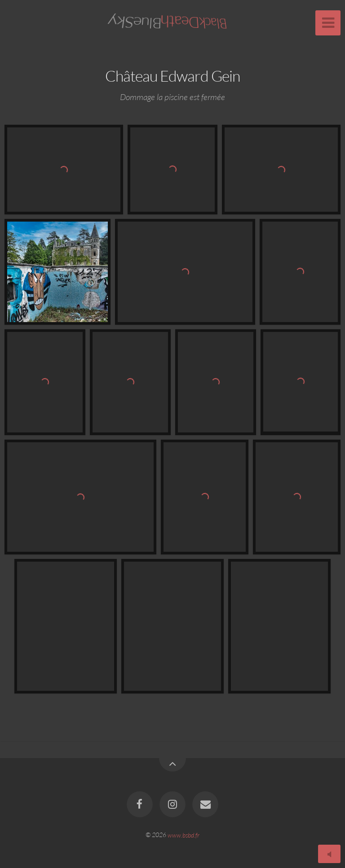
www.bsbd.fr (184, 835)
